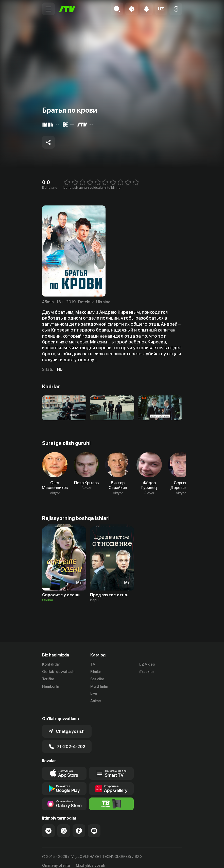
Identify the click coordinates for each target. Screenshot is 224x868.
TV (93, 664)
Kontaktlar (51, 664)
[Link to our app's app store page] (64, 767)
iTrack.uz (147, 672)
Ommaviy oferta (56, 859)
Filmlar (96, 672)
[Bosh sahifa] (67, 9)
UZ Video (147, 664)
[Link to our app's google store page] (64, 782)
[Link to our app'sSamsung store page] (64, 797)
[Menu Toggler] (48, 9)
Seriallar (97, 679)
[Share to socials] (48, 142)
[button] (161, 9)
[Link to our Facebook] (79, 824)
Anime (96, 701)
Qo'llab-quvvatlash (58, 672)
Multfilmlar (99, 686)
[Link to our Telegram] (48, 824)
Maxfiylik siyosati (90, 859)
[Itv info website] (111, 797)
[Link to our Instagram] (64, 824)
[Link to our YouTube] (94, 824)
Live (94, 693)
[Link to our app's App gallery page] (111, 782)
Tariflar (48, 679)
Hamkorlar (51, 686)
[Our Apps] (111, 767)
